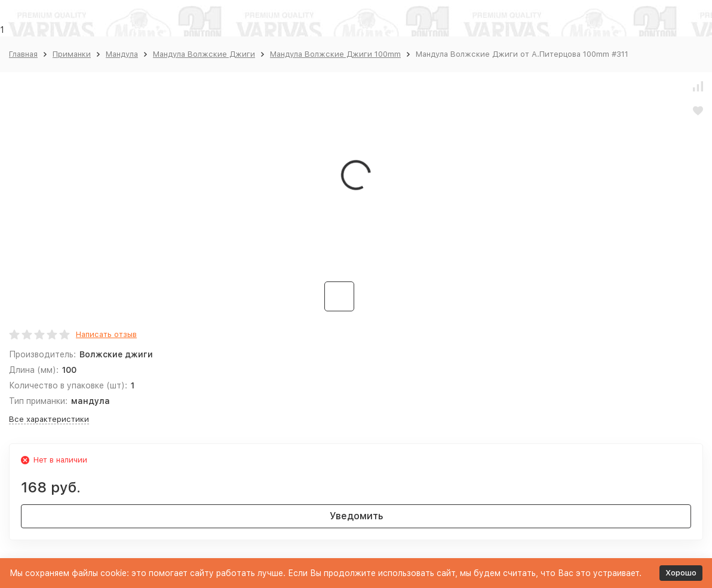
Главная (23, 54)
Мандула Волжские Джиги (204, 54)
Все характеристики (49, 419)
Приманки (72, 54)
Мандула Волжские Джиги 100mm (335, 54)
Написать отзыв (106, 334)
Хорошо (681, 573)
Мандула (122, 54)
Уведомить (356, 516)
